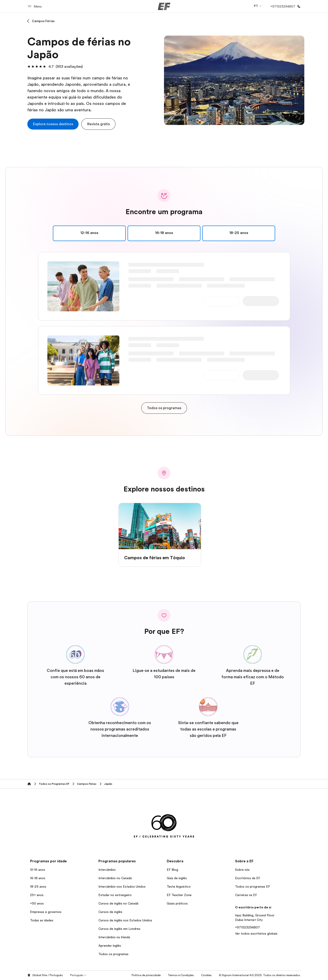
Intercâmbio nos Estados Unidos (122, 886)
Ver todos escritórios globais (256, 933)
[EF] (164, 6)
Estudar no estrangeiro (115, 895)
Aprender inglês (110, 946)
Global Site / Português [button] (45, 975)
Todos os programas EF (252, 886)
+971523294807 (247, 927)
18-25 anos (38, 886)
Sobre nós (242, 870)
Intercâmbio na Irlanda (114, 937)
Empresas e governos (46, 912)
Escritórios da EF (248, 878)
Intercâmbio (107, 870)
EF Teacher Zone (179, 895)
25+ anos (37, 895)
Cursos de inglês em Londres (119, 929)
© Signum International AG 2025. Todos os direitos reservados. (260, 975)
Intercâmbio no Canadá (115, 878)
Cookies (206, 975)
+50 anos (37, 903)
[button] (35, 6)
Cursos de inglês (110, 912)
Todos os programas (113, 954)
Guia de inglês (177, 878)
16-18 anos (38, 878)
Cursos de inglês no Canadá (118, 903)
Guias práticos (177, 903)
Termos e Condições (181, 975)
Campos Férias (43, 21)
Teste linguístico (179, 886)
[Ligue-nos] (285, 6)
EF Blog (172, 870)
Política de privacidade (146, 975)
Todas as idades (42, 920)
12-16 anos (38, 870)
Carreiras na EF (246, 895)
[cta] (53, 124)
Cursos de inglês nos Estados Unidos (125, 920)
